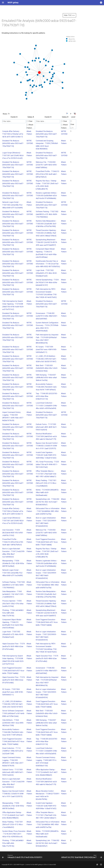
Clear (30, 121)
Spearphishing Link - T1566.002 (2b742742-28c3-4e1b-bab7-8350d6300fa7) (48, 502)
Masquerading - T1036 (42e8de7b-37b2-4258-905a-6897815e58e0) (13, 563)
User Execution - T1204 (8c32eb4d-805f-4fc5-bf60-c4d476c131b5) (13, 533)
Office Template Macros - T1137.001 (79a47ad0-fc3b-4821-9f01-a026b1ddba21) (46, 474)
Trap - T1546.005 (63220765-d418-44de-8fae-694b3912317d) (47, 396)
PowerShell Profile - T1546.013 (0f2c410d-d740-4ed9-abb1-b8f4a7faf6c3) (47, 174)
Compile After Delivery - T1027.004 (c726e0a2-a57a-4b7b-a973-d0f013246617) (13, 134)
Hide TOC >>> (69, 15)
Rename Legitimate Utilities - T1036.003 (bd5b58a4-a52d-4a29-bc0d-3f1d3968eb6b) (47, 196)
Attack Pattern (30, 126)
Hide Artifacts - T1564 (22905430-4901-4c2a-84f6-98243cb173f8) (13, 723)
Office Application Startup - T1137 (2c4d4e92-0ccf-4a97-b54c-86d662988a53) (47, 772)
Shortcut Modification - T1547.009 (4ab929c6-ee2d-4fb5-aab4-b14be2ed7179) (46, 436)
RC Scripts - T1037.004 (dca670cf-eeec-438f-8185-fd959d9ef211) (46, 349)
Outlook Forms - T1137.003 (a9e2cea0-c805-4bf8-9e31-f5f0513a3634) (46, 427)
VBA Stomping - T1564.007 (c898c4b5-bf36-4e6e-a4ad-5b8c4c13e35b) (46, 378)
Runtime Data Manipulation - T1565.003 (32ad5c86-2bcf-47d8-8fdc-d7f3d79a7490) (46, 224)
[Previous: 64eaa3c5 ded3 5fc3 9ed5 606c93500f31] (23, 857)
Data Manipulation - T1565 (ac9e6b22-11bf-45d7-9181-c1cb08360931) (13, 594)
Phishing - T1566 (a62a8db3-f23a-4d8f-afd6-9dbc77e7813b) (13, 613)
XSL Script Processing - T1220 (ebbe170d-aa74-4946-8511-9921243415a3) (47, 464)
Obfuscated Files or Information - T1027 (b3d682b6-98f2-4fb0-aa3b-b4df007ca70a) (48, 511)
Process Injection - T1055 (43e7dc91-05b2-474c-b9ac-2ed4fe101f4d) (13, 604)
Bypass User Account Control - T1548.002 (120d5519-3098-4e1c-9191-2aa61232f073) (47, 446)
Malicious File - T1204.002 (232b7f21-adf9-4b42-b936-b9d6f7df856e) (46, 165)
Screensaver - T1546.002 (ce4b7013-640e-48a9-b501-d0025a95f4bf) (47, 316)
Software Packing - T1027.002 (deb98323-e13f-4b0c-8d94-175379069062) (47, 214)
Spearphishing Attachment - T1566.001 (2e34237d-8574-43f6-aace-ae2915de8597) (47, 242)
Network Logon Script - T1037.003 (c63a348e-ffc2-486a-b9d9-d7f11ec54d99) (13, 205)
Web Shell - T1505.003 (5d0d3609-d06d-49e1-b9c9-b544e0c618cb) (47, 368)
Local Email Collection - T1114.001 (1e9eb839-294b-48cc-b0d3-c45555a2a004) (47, 406)
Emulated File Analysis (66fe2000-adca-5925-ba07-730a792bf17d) (46, 134)
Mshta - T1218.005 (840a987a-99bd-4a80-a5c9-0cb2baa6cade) (47, 493)
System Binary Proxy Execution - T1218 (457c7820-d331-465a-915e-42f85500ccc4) (14, 834)
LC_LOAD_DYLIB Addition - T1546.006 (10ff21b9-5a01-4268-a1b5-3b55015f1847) (46, 359)
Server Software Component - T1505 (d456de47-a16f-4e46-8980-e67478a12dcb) (14, 713)
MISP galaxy (38, 865)
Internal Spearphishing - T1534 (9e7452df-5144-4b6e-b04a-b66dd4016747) (47, 282)
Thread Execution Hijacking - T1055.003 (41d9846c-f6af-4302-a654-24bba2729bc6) (46, 233)
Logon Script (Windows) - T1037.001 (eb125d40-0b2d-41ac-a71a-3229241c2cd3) (13, 155)
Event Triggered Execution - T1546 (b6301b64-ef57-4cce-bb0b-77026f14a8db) (47, 542)
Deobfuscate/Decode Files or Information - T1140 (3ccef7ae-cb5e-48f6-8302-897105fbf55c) (48, 264)
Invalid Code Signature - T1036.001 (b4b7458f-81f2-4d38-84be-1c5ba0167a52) (46, 455)
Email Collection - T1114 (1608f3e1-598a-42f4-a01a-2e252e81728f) (13, 751)
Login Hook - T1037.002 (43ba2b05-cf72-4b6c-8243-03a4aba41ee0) (47, 273)
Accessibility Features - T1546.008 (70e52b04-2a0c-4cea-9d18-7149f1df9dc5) (46, 387)
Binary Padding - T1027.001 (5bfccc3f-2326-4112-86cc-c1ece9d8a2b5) (46, 483)
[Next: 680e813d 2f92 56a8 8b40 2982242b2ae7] (81, 857)
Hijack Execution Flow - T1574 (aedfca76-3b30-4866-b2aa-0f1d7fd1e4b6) (14, 646)
